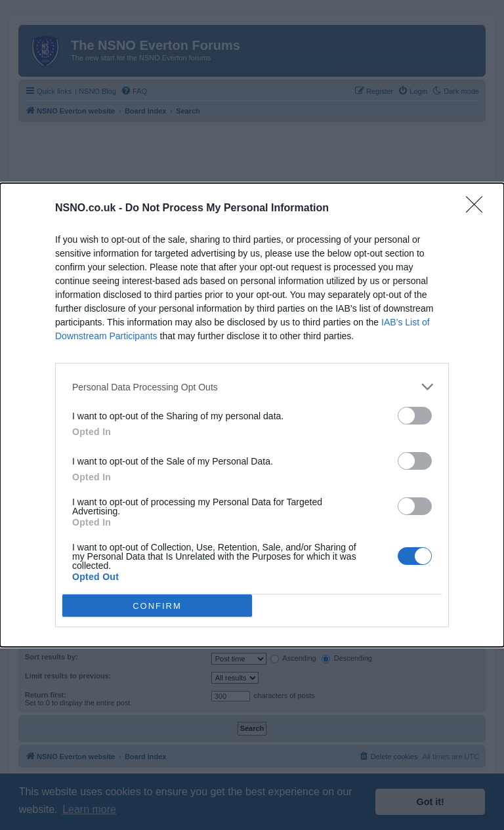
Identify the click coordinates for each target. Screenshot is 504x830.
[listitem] (252, 387)
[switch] (415, 416)
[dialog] (252, 415)
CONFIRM (157, 606)
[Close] (478, 209)
